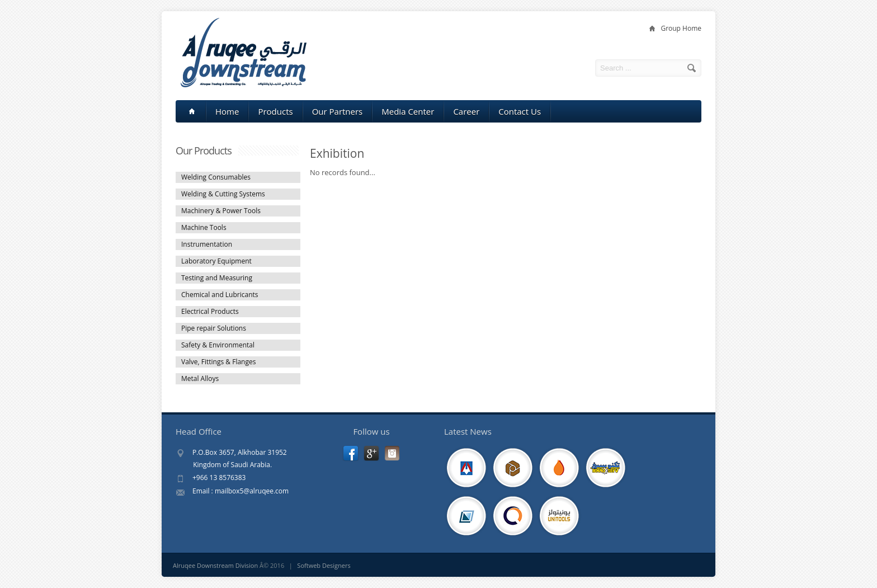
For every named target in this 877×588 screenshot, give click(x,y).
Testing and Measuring (217, 278)
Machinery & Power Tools (221, 211)
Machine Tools (204, 227)
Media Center (408, 111)
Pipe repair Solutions (214, 328)
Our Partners (338, 111)
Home (227, 111)
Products (275, 111)
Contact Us (520, 111)
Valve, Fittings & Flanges (218, 362)
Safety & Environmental (218, 345)
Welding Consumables (216, 177)
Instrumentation (207, 244)
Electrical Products (210, 311)
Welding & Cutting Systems (223, 194)
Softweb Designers (324, 565)
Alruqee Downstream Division (215, 565)
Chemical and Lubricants (220, 295)
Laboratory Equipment (216, 261)
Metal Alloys (200, 378)
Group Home (681, 28)
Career (466, 111)
